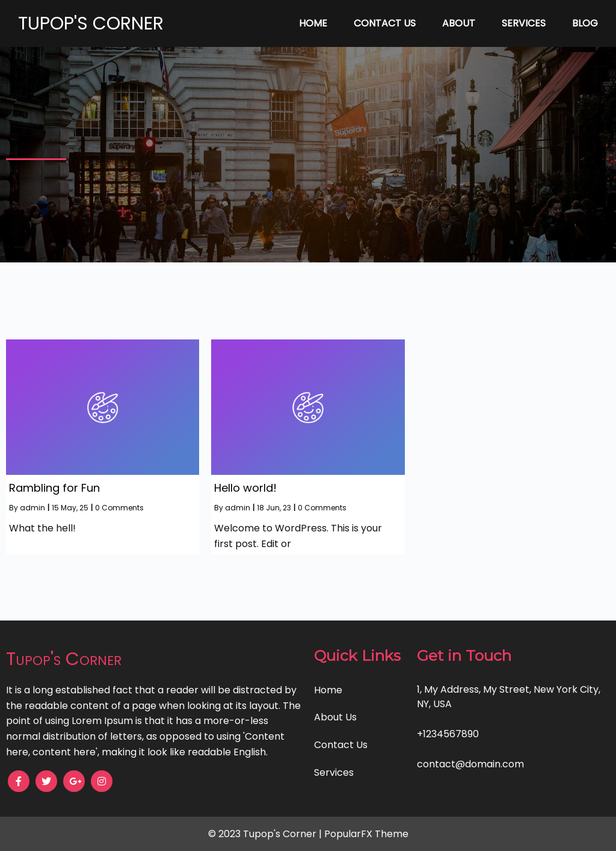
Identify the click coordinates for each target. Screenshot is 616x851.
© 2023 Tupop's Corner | (266, 834)
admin (32, 508)
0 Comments (119, 508)
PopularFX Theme (366, 834)
